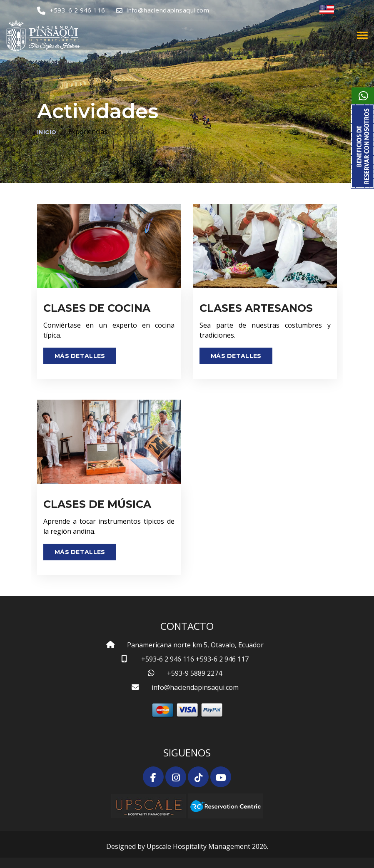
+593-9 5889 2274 (194, 673)
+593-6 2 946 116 (71, 10)
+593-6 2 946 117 (222, 659)
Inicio (47, 132)
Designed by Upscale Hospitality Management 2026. (187, 846)
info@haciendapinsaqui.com (163, 10)
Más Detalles (80, 356)
